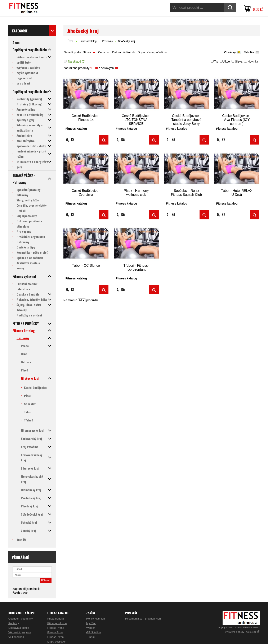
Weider (91, 628)
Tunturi (90, 637)
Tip (216, 61)
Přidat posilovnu (57, 623)
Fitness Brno (55, 632)
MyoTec (91, 623)
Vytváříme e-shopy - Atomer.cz (242, 632)
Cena (102, 52)
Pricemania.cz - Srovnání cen (143, 619)
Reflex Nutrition (96, 619)
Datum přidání (121, 52)
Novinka (253, 61)
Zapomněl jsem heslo (26, 589)
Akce (226, 61)
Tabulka (249, 52)
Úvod (71, 41)
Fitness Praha (56, 628)
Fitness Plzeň (55, 637)
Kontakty (14, 623)
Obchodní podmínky (21, 619)
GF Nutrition (94, 632)
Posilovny (108, 41)
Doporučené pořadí (150, 52)
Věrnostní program (20, 632)
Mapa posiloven (57, 642)
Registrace (20, 593)
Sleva (239, 61)
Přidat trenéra (56, 619)
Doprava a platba (19, 628)
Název (87, 52)
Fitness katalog (88, 41)
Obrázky (230, 52)
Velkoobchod (16, 637)
